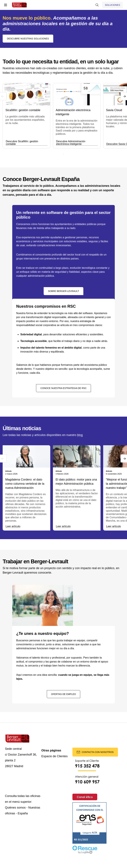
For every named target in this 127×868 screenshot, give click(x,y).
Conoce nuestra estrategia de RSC (63, 388)
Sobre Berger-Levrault (63, 291)
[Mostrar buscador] (97, 5)
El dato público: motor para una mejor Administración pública (76, 482)
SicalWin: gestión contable (23, 110)
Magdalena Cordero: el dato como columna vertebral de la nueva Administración (25, 484)
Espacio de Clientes (54, 756)
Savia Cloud (114, 110)
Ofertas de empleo (63, 694)
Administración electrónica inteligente (73, 112)
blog (80, 435)
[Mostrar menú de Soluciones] (112, 5)
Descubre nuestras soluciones (28, 39)
